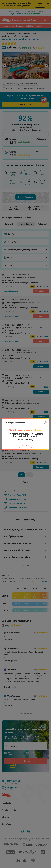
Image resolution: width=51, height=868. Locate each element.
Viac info (25, 445)
